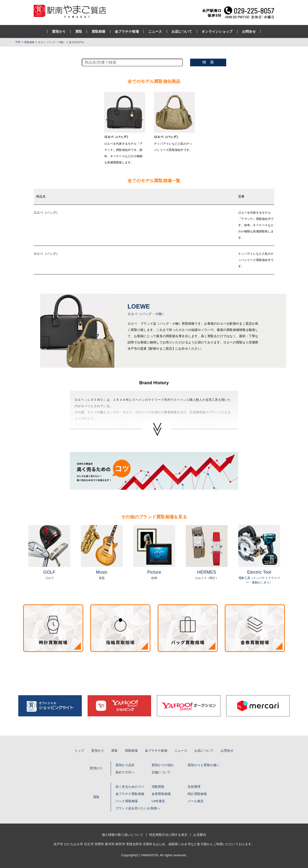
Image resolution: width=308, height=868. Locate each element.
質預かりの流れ (163, 765)
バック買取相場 (127, 801)
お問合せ (249, 31)
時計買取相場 (197, 794)
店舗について (161, 772)
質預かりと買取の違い (204, 765)
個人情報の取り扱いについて (123, 835)
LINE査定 (158, 801)
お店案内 (200, 835)
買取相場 (99, 31)
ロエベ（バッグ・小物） (52, 42)
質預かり (59, 31)
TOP (18, 42)
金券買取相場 (161, 794)
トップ (79, 751)
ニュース (155, 31)
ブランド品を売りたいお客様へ (138, 808)
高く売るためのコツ (130, 787)
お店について (182, 31)
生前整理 (194, 787)
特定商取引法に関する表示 (168, 835)
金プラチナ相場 (127, 31)
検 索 (208, 62)
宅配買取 (158, 787)
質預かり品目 (125, 765)
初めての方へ (125, 772)
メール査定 (196, 801)
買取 (79, 31)
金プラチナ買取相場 (130, 794)
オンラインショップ (217, 31)
